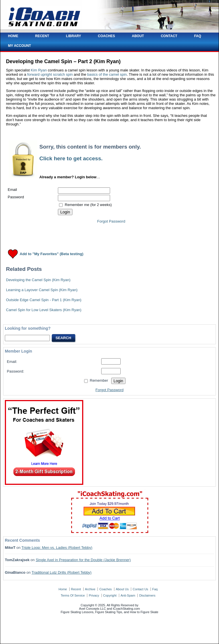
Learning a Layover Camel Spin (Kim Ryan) (42, 290)
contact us (140, 589)
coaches (105, 589)
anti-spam (128, 595)
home (63, 589)
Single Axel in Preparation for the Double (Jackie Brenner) (83, 560)
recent (76, 589)
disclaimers (147, 595)
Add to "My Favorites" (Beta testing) (51, 254)
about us (122, 589)
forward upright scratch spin (50, 74)
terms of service (73, 595)
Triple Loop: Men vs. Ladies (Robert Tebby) (57, 548)
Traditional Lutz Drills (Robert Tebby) (62, 572)
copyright (110, 595)
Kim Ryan (39, 70)
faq (155, 589)
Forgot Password (111, 221)
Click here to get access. (71, 158)
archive (90, 589)
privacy (94, 595)
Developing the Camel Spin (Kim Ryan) (38, 280)
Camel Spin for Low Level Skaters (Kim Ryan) (44, 310)
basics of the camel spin (107, 74)
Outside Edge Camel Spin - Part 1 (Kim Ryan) (44, 300)
